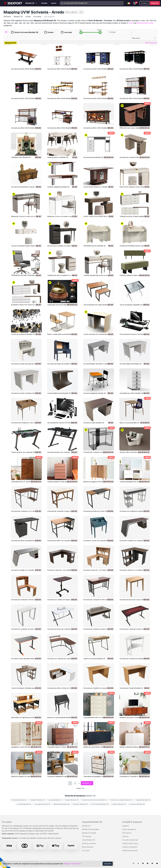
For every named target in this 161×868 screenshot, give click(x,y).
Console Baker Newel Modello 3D (59, 393)
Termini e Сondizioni (130, 847)
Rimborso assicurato (130, 851)
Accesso (144, 3)
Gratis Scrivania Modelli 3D (25, 32)
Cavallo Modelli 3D (71, 800)
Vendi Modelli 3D (89, 840)
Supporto (126, 826)
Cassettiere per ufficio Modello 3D (131, 393)
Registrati (155, 3)
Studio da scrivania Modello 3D (94, 659)
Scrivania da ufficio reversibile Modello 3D (26, 541)
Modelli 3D (86, 826)
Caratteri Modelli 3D (37, 800)
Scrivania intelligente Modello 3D (95, 393)
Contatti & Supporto (132, 822)
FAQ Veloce (127, 833)
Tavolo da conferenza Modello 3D (23, 334)
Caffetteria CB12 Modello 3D (21, 157)
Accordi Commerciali (130, 840)
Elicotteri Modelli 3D (80, 804)
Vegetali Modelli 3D (142, 800)
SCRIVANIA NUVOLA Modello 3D (95, 246)
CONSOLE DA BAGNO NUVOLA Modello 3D (135, 246)
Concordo (108, 864)
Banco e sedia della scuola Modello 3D (61, 334)
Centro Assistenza (129, 829)
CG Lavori (86, 851)
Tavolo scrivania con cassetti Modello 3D (98, 334)
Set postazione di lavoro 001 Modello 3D (62, 423)
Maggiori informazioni (72, 864)
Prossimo (87, 783)
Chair (131, 23)
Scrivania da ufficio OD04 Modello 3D (133, 98)
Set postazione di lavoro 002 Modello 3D (134, 334)
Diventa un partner (89, 843)
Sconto (49, 32)
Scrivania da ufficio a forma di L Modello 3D (62, 688)
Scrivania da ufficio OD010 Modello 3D (61, 69)
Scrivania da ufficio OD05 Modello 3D (97, 98)
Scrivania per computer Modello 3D (132, 157)
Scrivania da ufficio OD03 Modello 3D (24, 128)
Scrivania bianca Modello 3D (93, 157)
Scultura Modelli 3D (19, 800)
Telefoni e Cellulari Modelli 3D (120, 800)
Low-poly (66, 32)
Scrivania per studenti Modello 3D (131, 688)
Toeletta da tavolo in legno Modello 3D (133, 216)
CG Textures (87, 836)
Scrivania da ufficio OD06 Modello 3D (61, 98)
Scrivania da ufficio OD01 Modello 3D (96, 128)
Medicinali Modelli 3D (61, 804)
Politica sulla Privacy (130, 843)
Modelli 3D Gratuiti (89, 833)
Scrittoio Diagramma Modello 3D (58, 187)
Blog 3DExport (88, 847)
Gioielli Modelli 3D (24, 804)
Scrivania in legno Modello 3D (94, 423)
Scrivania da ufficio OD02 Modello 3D (61, 128)
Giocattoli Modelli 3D (42, 804)
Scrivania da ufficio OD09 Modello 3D (97, 69)
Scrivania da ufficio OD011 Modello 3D (24, 69)
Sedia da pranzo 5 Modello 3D (58, 157)
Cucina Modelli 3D (54, 800)
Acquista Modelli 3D (92, 822)
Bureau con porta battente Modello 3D (61, 718)
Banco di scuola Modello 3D (129, 423)
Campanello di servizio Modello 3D (59, 305)
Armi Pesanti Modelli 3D (99, 804)
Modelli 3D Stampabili (91, 829)
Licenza (125, 836)
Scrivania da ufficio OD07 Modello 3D (24, 98)
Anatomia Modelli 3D (136, 804)
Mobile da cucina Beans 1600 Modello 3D (98, 747)
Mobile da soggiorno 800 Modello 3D (96, 482)
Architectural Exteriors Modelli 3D (94, 800)
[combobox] (120, 32)
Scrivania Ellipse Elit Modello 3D (131, 364)
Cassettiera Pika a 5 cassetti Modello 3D (25, 482)
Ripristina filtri (151, 43)
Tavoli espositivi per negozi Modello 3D (97, 305)
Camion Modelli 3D (118, 804)
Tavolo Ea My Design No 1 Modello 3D (97, 187)
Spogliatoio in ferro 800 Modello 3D (24, 747)
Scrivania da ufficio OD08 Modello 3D (133, 69)
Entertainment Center (145, 23)
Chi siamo (7, 822)
